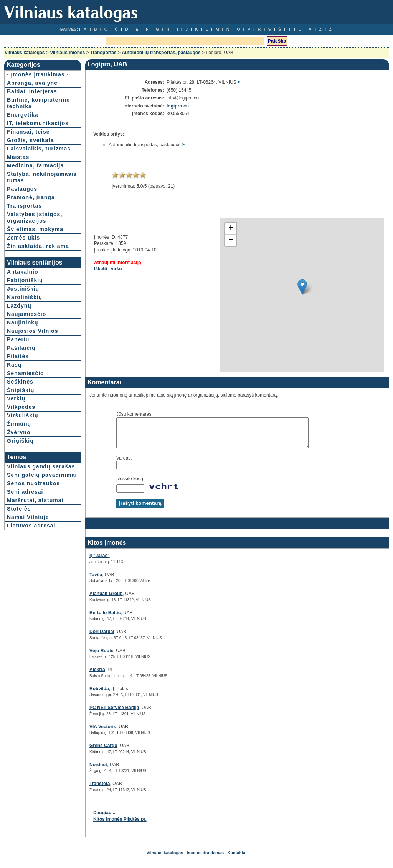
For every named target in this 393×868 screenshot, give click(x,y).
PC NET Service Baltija (114, 713)
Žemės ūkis (23, 238)
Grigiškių (20, 441)
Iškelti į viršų (108, 269)
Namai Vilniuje (28, 517)
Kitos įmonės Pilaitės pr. (120, 825)
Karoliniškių (25, 297)
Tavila (96, 580)
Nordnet (98, 770)
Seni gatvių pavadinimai (42, 475)
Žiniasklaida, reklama (38, 246)
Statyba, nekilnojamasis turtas (42, 177)
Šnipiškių (21, 390)
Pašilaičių (21, 348)
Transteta (100, 789)
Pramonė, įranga (31, 197)
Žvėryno (19, 432)
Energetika (23, 115)
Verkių (16, 398)
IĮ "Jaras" (100, 561)
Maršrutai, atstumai (35, 500)
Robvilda (99, 694)
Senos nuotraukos (33, 483)
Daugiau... (104, 818)
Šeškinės (20, 382)
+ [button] (231, 228)
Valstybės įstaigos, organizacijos (35, 217)
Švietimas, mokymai (36, 229)
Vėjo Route (102, 656)
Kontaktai (237, 858)
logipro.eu (178, 106)
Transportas (103, 53)
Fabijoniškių (25, 280)
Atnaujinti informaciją (118, 263)
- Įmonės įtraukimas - (38, 74)
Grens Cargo (103, 751)
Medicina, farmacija (35, 165)
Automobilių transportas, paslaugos (161, 53)
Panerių (18, 339)
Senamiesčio (26, 373)
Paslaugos (22, 189)
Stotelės (19, 509)
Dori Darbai (102, 637)
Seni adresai (25, 492)
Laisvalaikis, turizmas (39, 149)
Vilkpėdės (21, 407)
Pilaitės (18, 356)
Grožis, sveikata (31, 140)
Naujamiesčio (26, 314)
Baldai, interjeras (32, 91)
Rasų (14, 365)
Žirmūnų (19, 424)
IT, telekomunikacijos (38, 123)
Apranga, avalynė (32, 83)
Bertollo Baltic (105, 618)
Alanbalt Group (106, 599)
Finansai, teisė (28, 132)
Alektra (97, 675)
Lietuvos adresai (31, 526)
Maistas (18, 157)
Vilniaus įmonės (67, 53)
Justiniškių (23, 289)
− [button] (231, 240)
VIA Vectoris (103, 732)
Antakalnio (23, 272)
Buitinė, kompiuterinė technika (38, 103)
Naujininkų (23, 322)
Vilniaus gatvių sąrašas (41, 466)
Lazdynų (19, 306)
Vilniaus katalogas (25, 53)
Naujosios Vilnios (32, 331)
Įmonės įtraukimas (206, 858)
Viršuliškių (23, 415)
